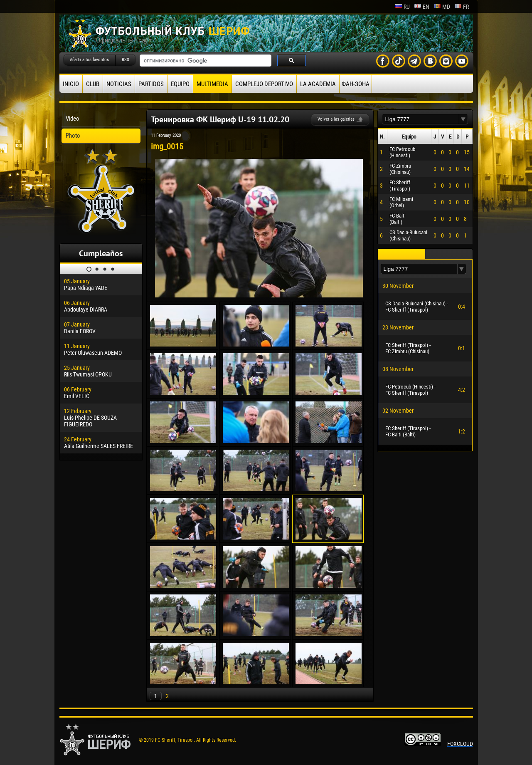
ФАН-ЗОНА (356, 84)
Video (73, 119)
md (442, 7)
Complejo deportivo (264, 84)
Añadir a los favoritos (89, 60)
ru (402, 7)
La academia (318, 84)
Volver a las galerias (336, 119)
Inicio (71, 84)
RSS (126, 60)
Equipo (180, 84)
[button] (463, 119)
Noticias (119, 84)
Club (93, 84)
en (422, 7)
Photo (73, 136)
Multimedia (212, 84)
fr (462, 7)
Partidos (151, 84)
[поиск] (205, 61)
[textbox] (421, 119)
